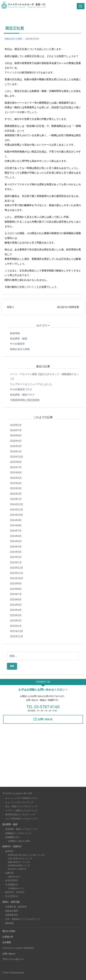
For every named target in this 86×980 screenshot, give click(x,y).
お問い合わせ (45, 719)
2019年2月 (16, 425)
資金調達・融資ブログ (22, 395)
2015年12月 (17, 457)
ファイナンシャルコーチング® (17, 793)
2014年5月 (16, 541)
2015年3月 (16, 488)
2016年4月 (16, 441)
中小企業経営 (17, 344)
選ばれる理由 (9, 931)
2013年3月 (16, 615)
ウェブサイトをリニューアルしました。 (32, 384)
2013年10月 (17, 578)
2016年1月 (16, 451)
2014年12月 (17, 504)
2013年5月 (16, 605)
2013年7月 (16, 594)
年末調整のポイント (16, 888)
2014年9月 (16, 520)
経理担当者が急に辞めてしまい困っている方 (26, 855)
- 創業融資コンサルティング (17, 833)
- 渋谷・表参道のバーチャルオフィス (21, 919)
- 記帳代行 (8, 873)
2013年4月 (16, 610)
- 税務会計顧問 (10, 911)
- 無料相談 (8, 923)
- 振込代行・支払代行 (13, 892)
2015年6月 (16, 473)
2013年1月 (16, 626)
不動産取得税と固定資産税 (25, 400)
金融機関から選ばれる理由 (19, 841)
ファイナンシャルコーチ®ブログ (18, 948)
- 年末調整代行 (10, 885)
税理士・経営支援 (11, 902)
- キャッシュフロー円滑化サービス (20, 798)
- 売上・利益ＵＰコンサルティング (20, 806)
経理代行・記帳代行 (12, 846)
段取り (11, 307)
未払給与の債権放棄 (68, 307)
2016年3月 (16, 446)
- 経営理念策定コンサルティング (19, 814)
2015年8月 (16, 462)
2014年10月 (17, 515)
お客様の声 (8, 937)
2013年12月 (17, 568)
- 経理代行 (8, 851)
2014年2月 (16, 557)
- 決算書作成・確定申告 (15, 907)
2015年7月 (16, 467)
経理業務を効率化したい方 (19, 865)
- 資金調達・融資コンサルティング (20, 829)
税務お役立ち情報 (13, 39)
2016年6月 (16, 436)
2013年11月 (17, 573)
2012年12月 (17, 631)
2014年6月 (16, 536)
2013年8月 (16, 589)
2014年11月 (17, 510)
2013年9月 (16, 584)
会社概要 (7, 942)
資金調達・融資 (19, 339)
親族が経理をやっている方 (19, 862)
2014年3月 (16, 552)
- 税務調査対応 (10, 915)
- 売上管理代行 (10, 896)
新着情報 (15, 333)
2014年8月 (16, 525)
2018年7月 (16, 430)
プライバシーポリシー (13, 959)
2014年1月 (16, 562)
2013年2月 (16, 621)
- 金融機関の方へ (11, 837)
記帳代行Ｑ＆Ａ (14, 877)
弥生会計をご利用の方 (17, 869)
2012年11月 (17, 636)
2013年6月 (16, 600)
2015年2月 (16, 494)
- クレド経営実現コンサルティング (20, 819)
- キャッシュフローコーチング (18, 802)
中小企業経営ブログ (21, 389)
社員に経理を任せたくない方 (20, 859)
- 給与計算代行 (10, 880)
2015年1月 (16, 499)
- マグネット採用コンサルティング (20, 810)
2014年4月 (16, 547)
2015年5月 (16, 478)
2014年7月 (16, 531)
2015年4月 (16, 483)
